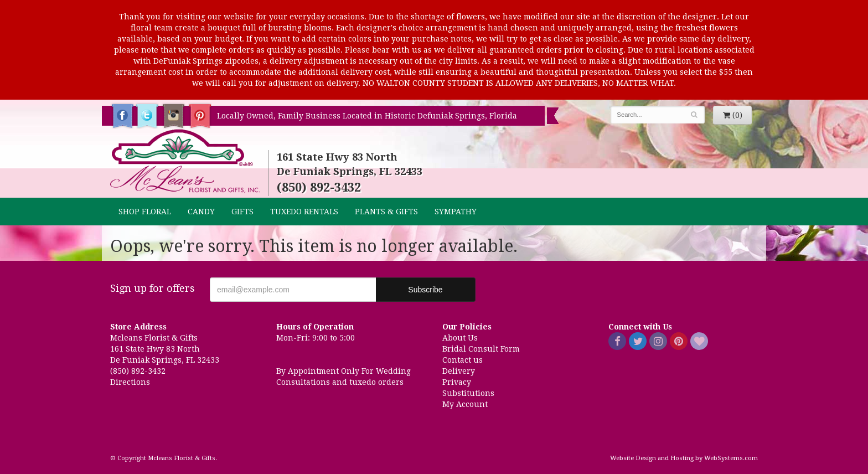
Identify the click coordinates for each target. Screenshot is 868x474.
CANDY (201, 212)
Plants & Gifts (386, 212)
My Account (465, 404)
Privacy (457, 382)
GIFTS (242, 212)
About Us (460, 338)
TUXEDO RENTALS (304, 212)
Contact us (463, 360)
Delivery (459, 371)
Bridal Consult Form (481, 349)
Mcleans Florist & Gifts (185, 162)
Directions (130, 382)
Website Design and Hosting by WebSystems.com (684, 458)
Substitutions (468, 393)
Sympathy (456, 212)
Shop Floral (145, 212)
